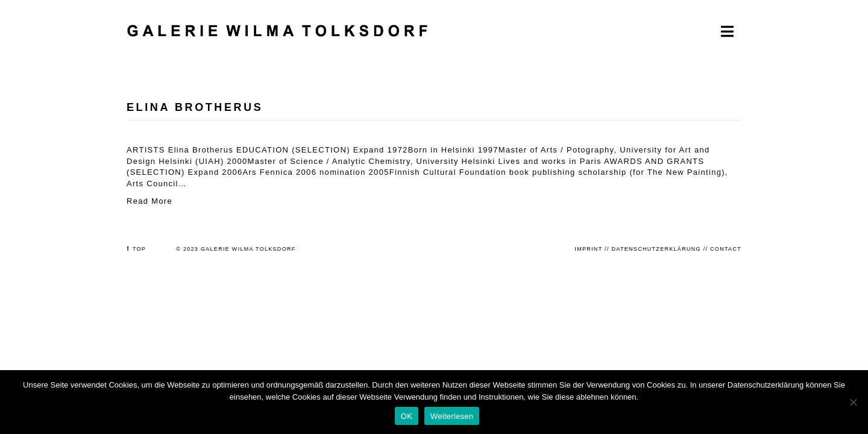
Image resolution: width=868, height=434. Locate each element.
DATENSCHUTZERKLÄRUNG (656, 249)
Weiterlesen (452, 416)
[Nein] (853, 402)
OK (407, 416)
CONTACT (726, 249)
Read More (149, 201)
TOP (139, 249)
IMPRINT (588, 249)
